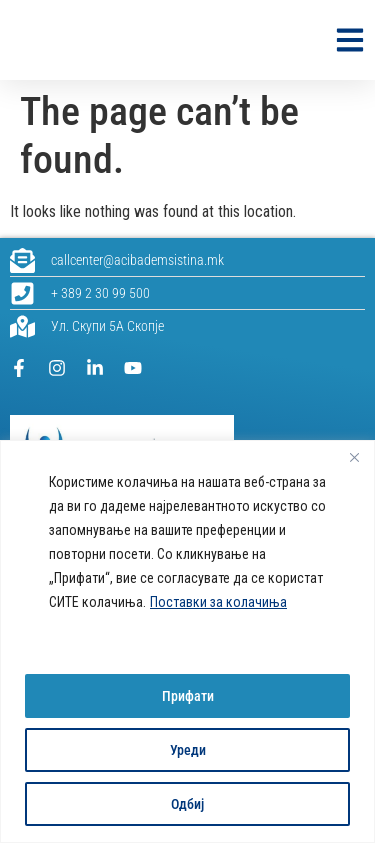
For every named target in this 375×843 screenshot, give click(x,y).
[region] (187, 641)
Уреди (188, 750)
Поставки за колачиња (218, 602)
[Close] (354, 457)
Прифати (188, 696)
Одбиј (187, 804)
